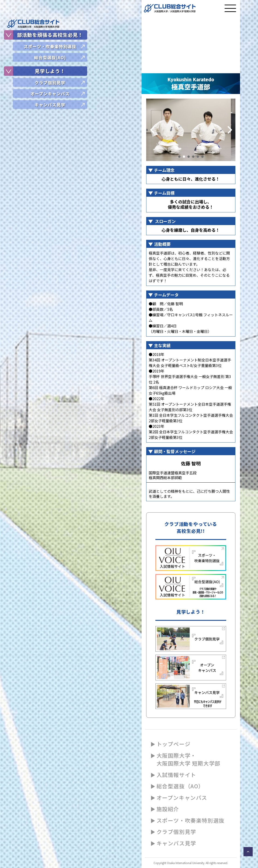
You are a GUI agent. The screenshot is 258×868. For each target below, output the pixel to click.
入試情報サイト (176, 775)
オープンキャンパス (182, 798)
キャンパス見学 (176, 843)
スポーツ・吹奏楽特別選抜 (191, 820)
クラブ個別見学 (176, 832)
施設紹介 (168, 809)
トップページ (174, 744)
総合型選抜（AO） (180, 786)
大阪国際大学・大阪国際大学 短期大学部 (188, 759)
